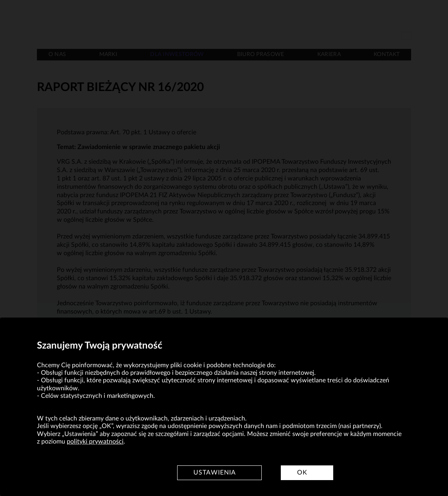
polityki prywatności (95, 442)
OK (302, 473)
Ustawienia (215, 473)
